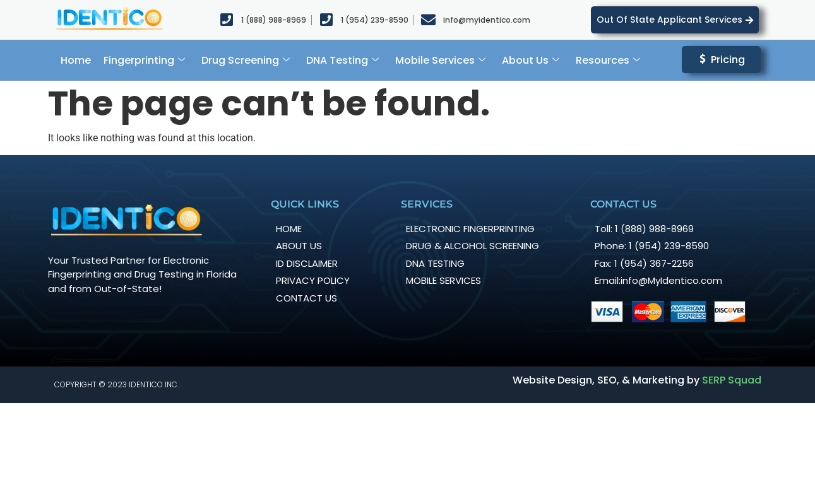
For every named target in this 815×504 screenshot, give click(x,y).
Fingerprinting (144, 60)
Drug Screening (246, 60)
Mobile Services (440, 60)
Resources (608, 60)
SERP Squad (732, 380)
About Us (531, 60)
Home (76, 60)
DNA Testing (342, 60)
